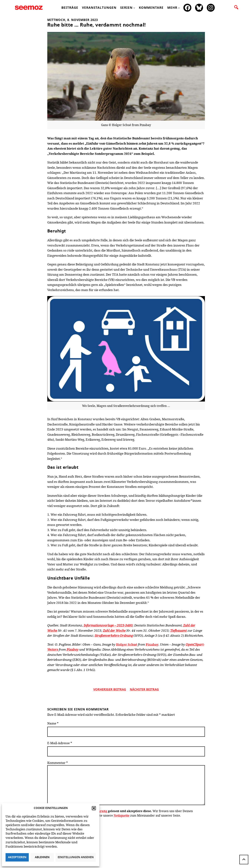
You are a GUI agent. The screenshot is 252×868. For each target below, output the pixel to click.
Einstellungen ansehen (76, 857)
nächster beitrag (144, 690)
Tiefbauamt (178, 630)
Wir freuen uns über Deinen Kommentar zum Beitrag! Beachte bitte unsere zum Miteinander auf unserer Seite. (120, 813)
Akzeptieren (17, 857)
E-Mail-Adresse (60, 743)
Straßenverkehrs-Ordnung (114, 635)
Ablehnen (42, 857)
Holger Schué (127, 644)
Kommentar (58, 763)
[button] (94, 808)
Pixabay (152, 644)
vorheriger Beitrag (110, 690)
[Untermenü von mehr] (179, 8)
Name (53, 723)
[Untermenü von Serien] (134, 8)
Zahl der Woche (114, 630)
